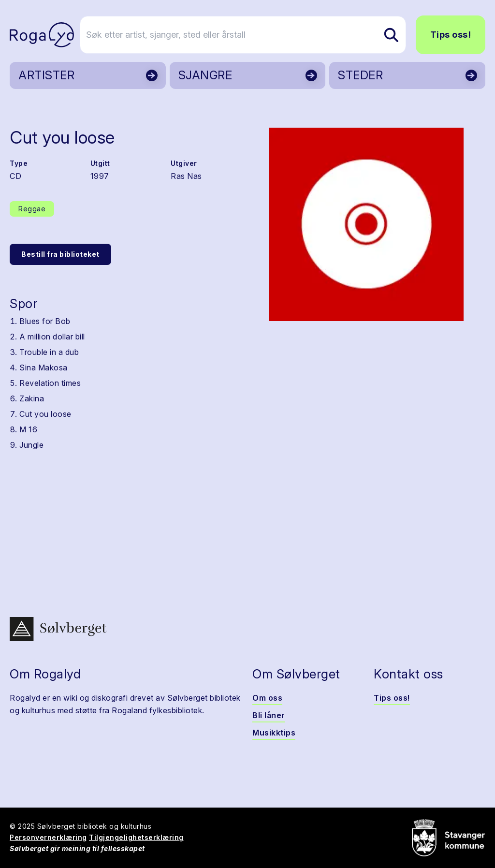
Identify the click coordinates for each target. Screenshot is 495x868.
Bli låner (269, 715)
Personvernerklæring (48, 837)
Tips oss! (451, 35)
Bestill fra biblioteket (60, 254)
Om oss (267, 698)
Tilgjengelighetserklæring (136, 837)
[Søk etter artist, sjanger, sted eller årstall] (252, 35)
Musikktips (274, 733)
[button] (366, 224)
